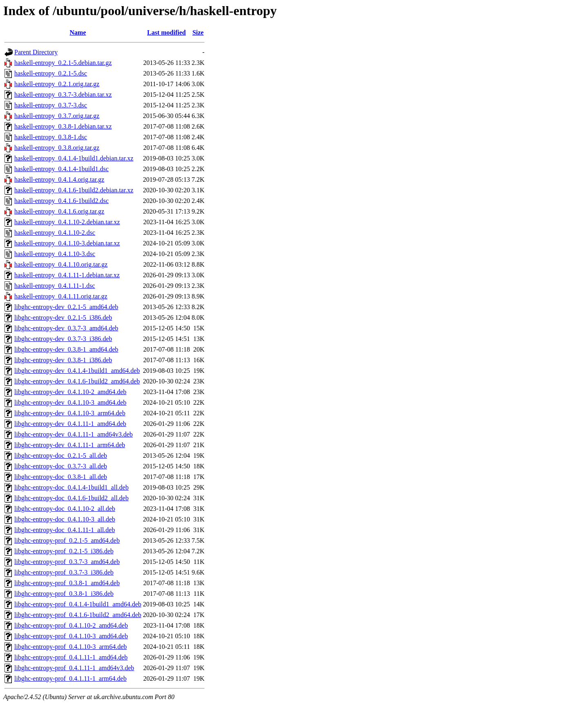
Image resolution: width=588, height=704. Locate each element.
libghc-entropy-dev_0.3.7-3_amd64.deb (66, 328)
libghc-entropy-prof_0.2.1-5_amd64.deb (67, 540)
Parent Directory (36, 52)
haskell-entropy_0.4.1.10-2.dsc (55, 233)
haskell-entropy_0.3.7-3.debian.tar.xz (63, 95)
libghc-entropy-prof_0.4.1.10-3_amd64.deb (71, 636)
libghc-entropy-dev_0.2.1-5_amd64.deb (66, 307)
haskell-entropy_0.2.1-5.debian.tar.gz (63, 63)
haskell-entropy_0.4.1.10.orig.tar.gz (61, 264)
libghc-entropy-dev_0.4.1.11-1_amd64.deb (70, 424)
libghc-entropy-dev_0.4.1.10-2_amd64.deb (70, 392)
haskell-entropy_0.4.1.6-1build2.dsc (61, 201)
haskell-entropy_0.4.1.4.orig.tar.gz (59, 179)
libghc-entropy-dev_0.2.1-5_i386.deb (63, 317)
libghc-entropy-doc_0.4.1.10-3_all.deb (65, 519)
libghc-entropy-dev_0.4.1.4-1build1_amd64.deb (77, 371)
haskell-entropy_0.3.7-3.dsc (51, 105)
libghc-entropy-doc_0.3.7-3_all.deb (61, 466)
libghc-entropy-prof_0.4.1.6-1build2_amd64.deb (78, 615)
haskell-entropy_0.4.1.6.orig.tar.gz (59, 211)
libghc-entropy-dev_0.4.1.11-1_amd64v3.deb (73, 434)
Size (198, 32)
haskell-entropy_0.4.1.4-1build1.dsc (61, 169)
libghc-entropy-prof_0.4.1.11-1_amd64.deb (71, 657)
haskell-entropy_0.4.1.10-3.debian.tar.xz (67, 243)
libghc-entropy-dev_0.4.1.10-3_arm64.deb (70, 413)
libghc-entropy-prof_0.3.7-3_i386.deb (64, 572)
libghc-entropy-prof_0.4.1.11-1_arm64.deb (70, 678)
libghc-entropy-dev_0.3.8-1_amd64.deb (66, 349)
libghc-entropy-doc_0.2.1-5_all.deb (61, 456)
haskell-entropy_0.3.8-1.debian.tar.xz (63, 126)
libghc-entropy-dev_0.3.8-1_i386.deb (63, 360)
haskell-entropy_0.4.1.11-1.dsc (55, 286)
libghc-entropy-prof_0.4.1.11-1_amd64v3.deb (74, 668)
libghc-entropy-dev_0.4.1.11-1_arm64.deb (70, 445)
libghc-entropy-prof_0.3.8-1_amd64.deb (67, 583)
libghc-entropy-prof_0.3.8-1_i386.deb (64, 594)
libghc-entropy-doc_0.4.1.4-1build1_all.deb (71, 487)
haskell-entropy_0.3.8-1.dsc (51, 137)
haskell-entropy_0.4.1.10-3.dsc (55, 254)
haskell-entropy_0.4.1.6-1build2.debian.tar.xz (74, 190)
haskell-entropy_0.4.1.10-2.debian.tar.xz (67, 222)
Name (78, 32)
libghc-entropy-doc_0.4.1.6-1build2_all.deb (71, 498)
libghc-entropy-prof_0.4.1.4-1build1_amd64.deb (78, 604)
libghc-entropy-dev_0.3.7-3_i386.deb (63, 339)
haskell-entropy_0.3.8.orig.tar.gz (57, 148)
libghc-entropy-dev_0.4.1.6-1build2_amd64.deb (77, 381)
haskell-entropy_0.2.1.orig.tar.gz (57, 84)
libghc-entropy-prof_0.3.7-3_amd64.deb (67, 562)
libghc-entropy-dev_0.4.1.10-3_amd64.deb (70, 402)
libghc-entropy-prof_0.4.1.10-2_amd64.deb (71, 625)
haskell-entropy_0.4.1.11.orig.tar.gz (61, 296)
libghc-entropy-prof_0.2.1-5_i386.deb (64, 551)
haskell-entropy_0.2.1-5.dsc (51, 73)
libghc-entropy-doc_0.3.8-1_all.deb (61, 477)
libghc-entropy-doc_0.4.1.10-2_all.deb (65, 509)
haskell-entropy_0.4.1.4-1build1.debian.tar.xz (74, 158)
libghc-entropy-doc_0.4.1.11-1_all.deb (65, 530)
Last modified (166, 32)
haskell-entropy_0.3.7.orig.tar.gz (57, 116)
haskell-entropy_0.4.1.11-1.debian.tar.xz (67, 275)
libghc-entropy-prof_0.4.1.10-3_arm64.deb (70, 647)
